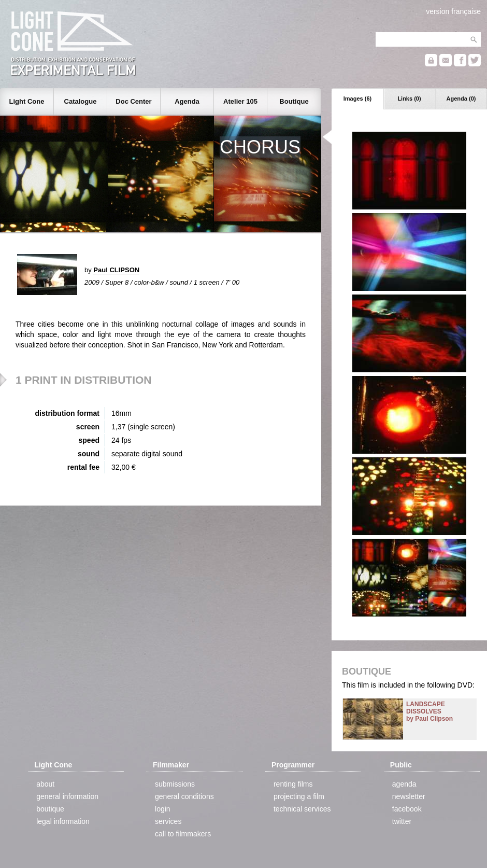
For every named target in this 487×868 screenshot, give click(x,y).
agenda (404, 784)
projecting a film (299, 796)
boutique (50, 809)
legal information (63, 821)
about (45, 784)
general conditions (184, 796)
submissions (175, 784)
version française (453, 11)
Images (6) (357, 99)
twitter (402, 821)
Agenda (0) (461, 99)
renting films (293, 784)
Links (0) (409, 99)
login (163, 809)
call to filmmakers (183, 834)
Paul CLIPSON (116, 270)
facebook (407, 809)
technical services (302, 809)
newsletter (409, 796)
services (168, 821)
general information (67, 796)
